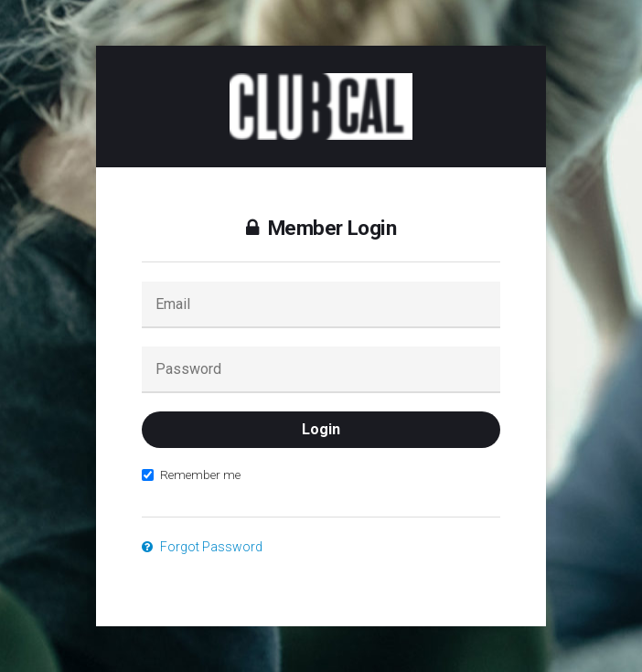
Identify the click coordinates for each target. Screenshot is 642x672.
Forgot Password (202, 547)
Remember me (191, 475)
